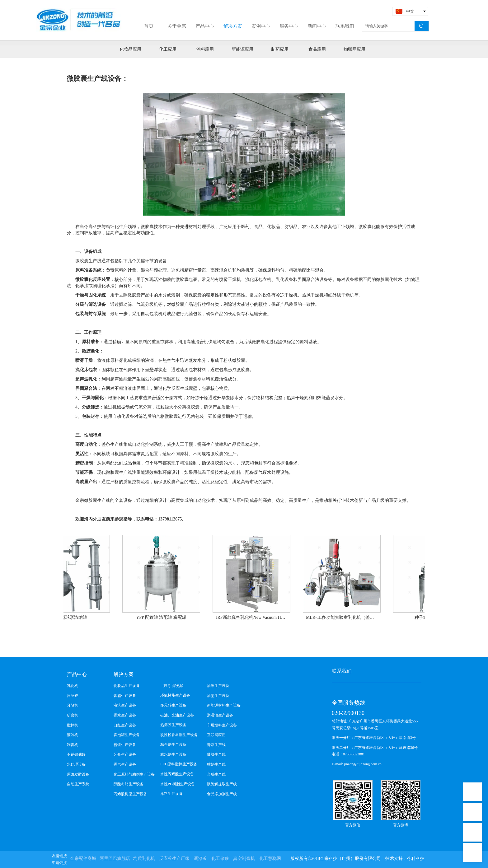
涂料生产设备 (171, 794)
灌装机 (73, 735)
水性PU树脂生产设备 (178, 784)
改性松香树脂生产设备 (179, 735)
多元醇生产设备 (173, 705)
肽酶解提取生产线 (222, 784)
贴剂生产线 (216, 764)
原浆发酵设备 (78, 774)
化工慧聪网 (270, 859)
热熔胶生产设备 (173, 725)
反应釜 (73, 696)
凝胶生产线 (216, 754)
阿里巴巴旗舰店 (115, 859)
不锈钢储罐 (76, 754)
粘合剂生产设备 (173, 744)
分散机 (73, 705)
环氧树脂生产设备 (175, 695)
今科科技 (416, 859)
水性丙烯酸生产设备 (177, 774)
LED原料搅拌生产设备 (179, 764)
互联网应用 (216, 735)
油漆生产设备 (218, 686)
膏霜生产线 (216, 745)
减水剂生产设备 (173, 754)
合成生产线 (216, 774)
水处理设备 (76, 764)
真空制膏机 (244, 859)
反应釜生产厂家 (174, 859)
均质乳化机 (144, 859)
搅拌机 (73, 725)
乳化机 (73, 686)
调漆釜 (200, 859)
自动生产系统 (78, 784)
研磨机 (73, 715)
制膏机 (73, 745)
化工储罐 (220, 859)
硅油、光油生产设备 (177, 715)
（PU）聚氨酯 (172, 686)
